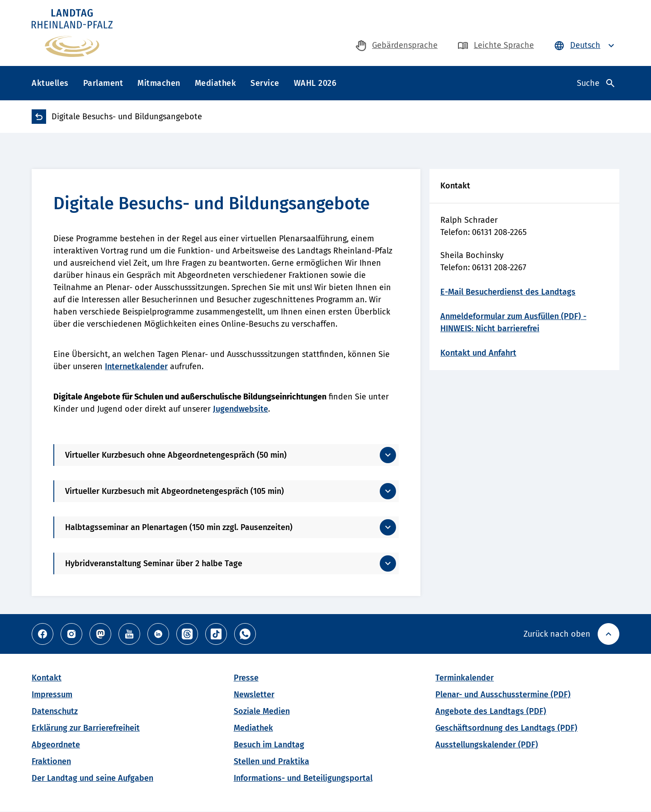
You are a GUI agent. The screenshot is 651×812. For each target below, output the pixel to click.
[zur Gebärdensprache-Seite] (397, 45)
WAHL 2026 (315, 83)
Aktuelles (50, 83)
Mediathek (216, 83)
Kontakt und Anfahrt (478, 353)
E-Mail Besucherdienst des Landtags (508, 292)
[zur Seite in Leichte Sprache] (496, 45)
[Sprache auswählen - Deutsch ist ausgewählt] (585, 45)
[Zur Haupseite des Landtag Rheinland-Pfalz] (72, 33)
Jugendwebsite (241, 409)
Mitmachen (159, 83)
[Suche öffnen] (595, 83)
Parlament (103, 83)
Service (265, 83)
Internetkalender (136, 366)
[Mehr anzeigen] (226, 455)
